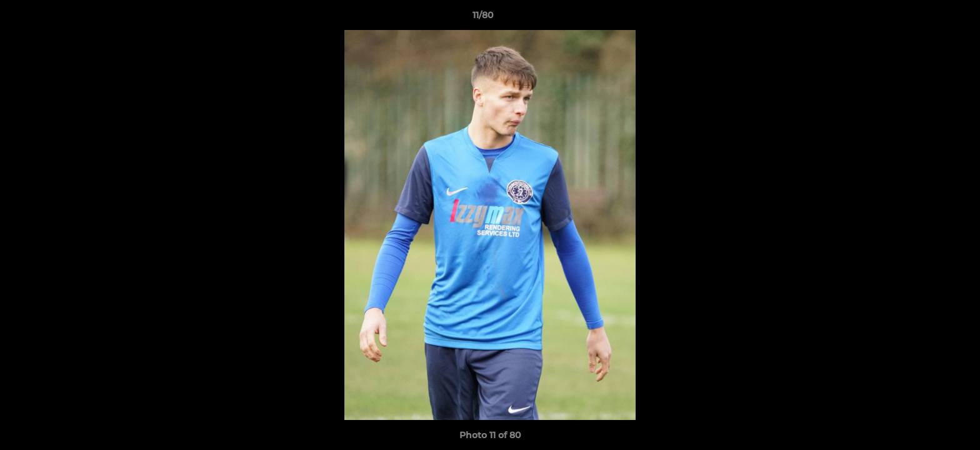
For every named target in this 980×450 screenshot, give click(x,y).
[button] (927, 18)
